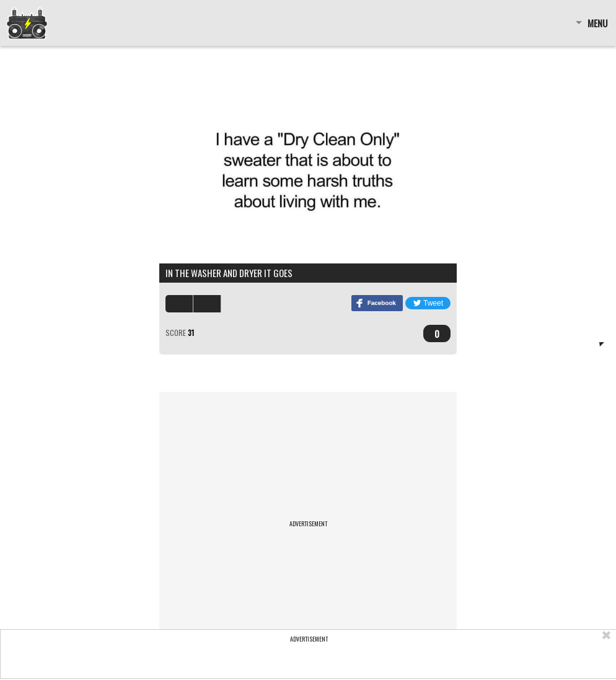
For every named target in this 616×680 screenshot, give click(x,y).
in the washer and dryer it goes (229, 273)
